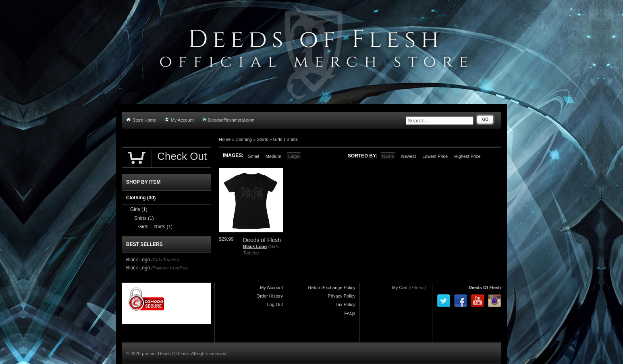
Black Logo (255, 246)
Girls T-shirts (286, 139)
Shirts (262, 139)
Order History (270, 296)
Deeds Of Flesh (485, 287)
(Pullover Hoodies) (169, 268)
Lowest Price (435, 156)
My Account (179, 120)
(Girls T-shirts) (165, 260)
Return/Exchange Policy (332, 287)
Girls (139, 209)
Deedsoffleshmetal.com (228, 120)
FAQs (350, 313)
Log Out (275, 304)
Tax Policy (345, 304)
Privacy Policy (342, 296)
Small (253, 156)
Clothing (244, 139)
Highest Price (467, 156)
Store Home (141, 120)
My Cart (400, 287)
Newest (408, 156)
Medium (273, 156)
